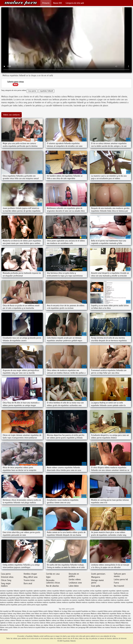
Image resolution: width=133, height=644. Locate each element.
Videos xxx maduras (42, 614)
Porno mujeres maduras (57, 614)
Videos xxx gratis (27, 618)
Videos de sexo (18, 627)
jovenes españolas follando (47, 600)
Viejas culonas (64, 618)
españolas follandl (46, 91)
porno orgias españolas (39, 605)
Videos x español (97, 611)
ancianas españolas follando (10, 591)
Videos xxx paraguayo (78, 627)
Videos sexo (30, 614)
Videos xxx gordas (92, 616)
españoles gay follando (17, 598)
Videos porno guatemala (54, 623)
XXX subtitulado (92, 627)
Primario (46, 3)
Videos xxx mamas (104, 627)
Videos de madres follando (58, 625)
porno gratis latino (24, 605)
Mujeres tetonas (125, 625)
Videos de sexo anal (112, 625)
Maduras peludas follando (122, 620)
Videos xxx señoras (106, 620)
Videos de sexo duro (63, 627)
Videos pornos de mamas (88, 618)
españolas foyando (6, 595)
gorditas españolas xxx (119, 598)
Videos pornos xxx (40, 618)
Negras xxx (14, 616)
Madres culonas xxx (53, 620)
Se (8, 625)
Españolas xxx (86, 611)
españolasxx (117, 595)
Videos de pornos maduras (36, 623)
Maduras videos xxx (82, 623)
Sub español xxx (6, 611)
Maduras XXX (81, 616)
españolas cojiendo (115, 591)
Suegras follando (24, 616)
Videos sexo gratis (7, 627)
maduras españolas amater (120, 600)
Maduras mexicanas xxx (97, 625)
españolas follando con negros (63, 593)
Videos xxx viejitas (42, 625)
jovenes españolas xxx (64, 600)
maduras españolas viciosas (91, 602)
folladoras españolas (51, 598)
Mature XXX (71, 625)
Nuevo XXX (58, 3)
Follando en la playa (60, 611)
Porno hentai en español (32, 627)
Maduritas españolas (109, 614)
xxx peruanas (86, 614)
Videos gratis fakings (46, 611)
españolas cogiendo (102, 591)
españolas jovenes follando (22, 595)
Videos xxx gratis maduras (18, 623)
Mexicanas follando (114, 623)
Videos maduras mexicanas (51, 616)
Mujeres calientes (82, 625)
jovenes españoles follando (81, 600)
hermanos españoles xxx (29, 600)
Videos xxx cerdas (53, 618)
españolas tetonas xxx (84, 595)
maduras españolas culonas (52, 602)
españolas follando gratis (104, 593)
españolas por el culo (58, 595)
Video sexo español (74, 611)
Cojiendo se (4, 623)
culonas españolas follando (56, 591)
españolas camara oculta (74, 591)
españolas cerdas (89, 591)
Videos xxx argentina (49, 627)
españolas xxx (97, 595)
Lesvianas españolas (39, 620)
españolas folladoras (32, 593)
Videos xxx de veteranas (105, 618)
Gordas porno (74, 618)
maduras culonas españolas (101, 600)
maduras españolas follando (72, 602)
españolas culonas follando (15, 593)
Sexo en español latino (68, 616)
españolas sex (71, 595)
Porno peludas (5, 618)
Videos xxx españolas (73, 614)
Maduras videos (96, 614)
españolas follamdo (46, 593)
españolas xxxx (107, 595)
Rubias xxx (121, 614)
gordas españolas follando (67, 598)
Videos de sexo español (30, 611)
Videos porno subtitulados (112, 611)
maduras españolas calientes (10, 602)
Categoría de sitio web (75, 3)
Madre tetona (94, 623)
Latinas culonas (10, 620)
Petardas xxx (115, 627)
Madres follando (36, 616)
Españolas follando (21, 3)
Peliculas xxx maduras (24, 620)
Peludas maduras (15, 625)
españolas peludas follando (41, 595)
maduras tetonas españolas (111, 602)
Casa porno (32, 91)
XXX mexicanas (17, 611)
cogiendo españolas (26, 591)
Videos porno (21, 614)
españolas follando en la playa (84, 593)
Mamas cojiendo (125, 627)
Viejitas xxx (103, 623)
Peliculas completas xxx (122, 616)
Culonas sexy (12, 614)
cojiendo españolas (40, 591)
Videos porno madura (106, 616)
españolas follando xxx (121, 593)
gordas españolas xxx (84, 598)
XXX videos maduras (29, 625)
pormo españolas (12, 605)
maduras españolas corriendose (31, 602)
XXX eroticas (118, 618)
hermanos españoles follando (10, 600)
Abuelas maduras (69, 623)
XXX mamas (4, 630)
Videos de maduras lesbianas (70, 620)
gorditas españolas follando (101, 598)
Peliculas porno (16, 618)
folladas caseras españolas (34, 598)
